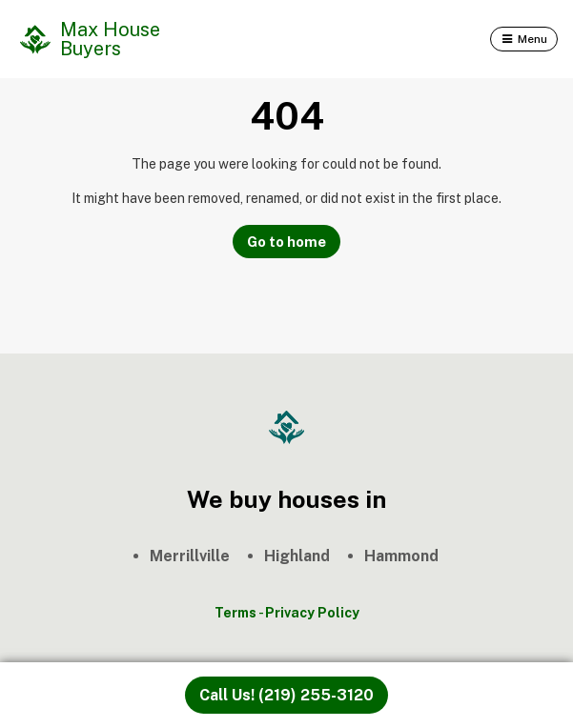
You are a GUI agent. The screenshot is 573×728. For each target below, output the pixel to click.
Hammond (401, 556)
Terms (235, 613)
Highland (297, 556)
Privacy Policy (312, 613)
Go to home (286, 242)
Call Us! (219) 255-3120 (286, 695)
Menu (532, 39)
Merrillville (190, 556)
